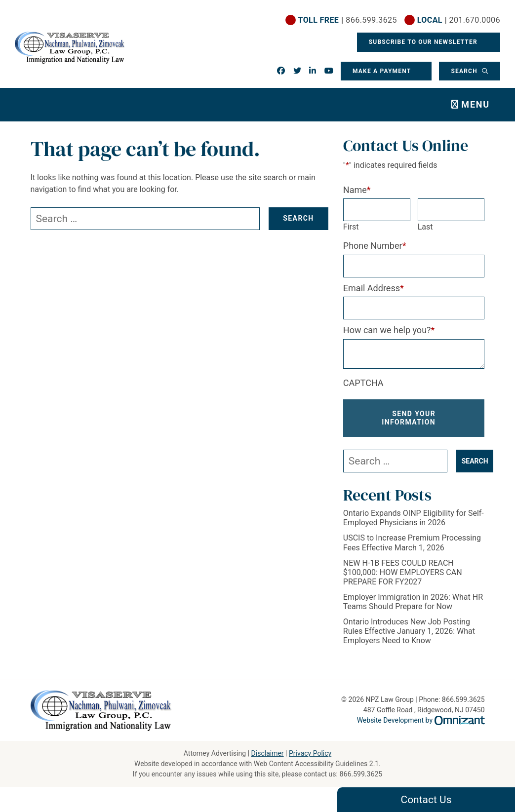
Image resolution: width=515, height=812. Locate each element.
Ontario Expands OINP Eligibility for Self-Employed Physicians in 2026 (414, 518)
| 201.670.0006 (459, 20)
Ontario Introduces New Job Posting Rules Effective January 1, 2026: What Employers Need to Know (409, 631)
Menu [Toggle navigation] (475, 104)
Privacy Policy (310, 753)
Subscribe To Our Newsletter (424, 42)
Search (465, 71)
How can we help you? (389, 330)
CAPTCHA (363, 383)
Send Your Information (409, 418)
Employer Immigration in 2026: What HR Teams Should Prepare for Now (413, 602)
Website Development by (421, 720)
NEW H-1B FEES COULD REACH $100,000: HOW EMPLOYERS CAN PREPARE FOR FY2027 (403, 572)
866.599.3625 (361, 774)
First (351, 227)
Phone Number (375, 246)
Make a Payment (382, 71)
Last (425, 227)
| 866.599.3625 (348, 20)
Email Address (374, 288)
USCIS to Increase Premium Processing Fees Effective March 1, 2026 (412, 542)
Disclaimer (268, 753)
